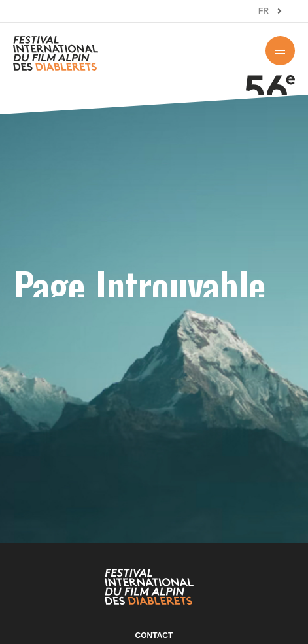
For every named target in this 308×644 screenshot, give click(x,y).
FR (264, 11)
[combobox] (270, 11)
